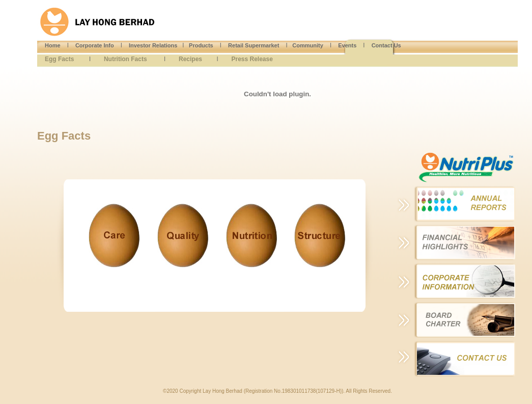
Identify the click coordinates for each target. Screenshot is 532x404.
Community (308, 45)
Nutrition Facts (125, 59)
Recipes (190, 59)
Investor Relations (153, 45)
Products (201, 45)
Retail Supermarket (254, 45)
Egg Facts (59, 59)
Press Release (252, 59)
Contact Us (386, 45)
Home (53, 45)
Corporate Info (95, 45)
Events (347, 45)
